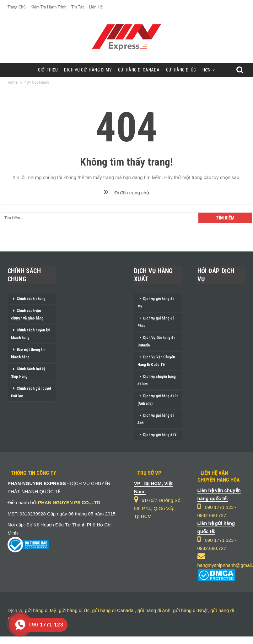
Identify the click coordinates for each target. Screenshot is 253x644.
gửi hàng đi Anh (154, 610)
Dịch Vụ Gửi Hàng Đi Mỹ (88, 70)
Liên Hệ (96, 7)
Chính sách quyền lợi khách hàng (30, 334)
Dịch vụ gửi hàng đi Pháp (156, 322)
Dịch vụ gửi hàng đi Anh (156, 419)
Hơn (207, 70)
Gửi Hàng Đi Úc (181, 70)
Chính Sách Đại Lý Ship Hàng (28, 373)
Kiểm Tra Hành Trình (48, 7)
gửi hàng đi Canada (113, 610)
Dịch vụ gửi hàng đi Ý (160, 435)
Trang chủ (17, 7)
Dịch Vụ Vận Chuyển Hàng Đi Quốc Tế (156, 361)
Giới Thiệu (48, 70)
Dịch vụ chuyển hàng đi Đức (157, 380)
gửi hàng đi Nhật (190, 610)
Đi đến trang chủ (127, 193)
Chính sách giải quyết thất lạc (31, 392)
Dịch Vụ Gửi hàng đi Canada (156, 341)
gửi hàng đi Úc (74, 610)
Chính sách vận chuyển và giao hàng (27, 314)
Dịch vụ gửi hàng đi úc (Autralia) (158, 400)
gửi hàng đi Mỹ (41, 610)
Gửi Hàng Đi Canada (139, 70)
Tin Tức (78, 7)
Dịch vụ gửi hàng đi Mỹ (156, 303)
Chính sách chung (31, 299)
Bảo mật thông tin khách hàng (28, 353)
